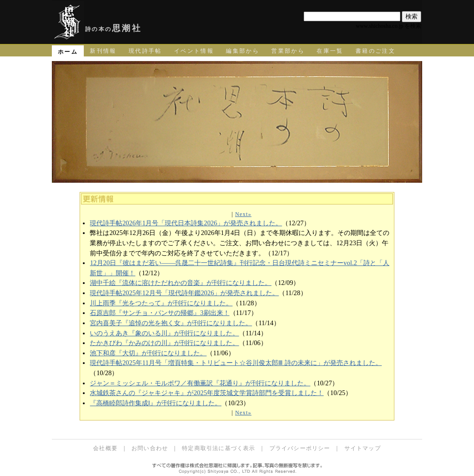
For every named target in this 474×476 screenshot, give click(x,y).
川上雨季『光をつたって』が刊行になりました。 (161, 303)
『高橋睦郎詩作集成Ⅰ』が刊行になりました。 (156, 403)
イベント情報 (194, 51)
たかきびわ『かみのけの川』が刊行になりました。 (164, 343)
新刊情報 (103, 51)
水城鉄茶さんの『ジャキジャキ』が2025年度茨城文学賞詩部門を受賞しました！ (207, 393)
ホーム (68, 52)
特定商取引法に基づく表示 (218, 448)
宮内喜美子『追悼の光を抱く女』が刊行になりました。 (171, 323)
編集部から (243, 51)
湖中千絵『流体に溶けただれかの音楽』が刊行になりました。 (181, 283)
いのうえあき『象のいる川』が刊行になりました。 (164, 333)
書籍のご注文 (375, 51)
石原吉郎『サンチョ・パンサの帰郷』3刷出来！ (159, 313)
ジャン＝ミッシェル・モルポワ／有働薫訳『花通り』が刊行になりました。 (200, 383)
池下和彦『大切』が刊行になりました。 (148, 353)
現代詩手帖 (145, 51)
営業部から (288, 51)
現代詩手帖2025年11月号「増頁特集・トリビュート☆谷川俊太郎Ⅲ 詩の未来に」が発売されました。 (236, 363)
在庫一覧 (330, 51)
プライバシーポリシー (300, 448)
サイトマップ (363, 448)
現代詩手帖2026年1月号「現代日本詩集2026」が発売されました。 (186, 223)
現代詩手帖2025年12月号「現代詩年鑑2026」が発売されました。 (184, 293)
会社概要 (105, 448)
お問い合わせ (150, 448)
